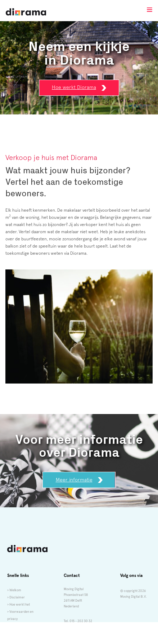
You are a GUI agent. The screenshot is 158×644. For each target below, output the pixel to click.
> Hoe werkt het (19, 605)
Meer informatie (79, 480)
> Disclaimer (16, 597)
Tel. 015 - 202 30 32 (78, 621)
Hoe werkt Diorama (79, 88)
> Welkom (14, 590)
